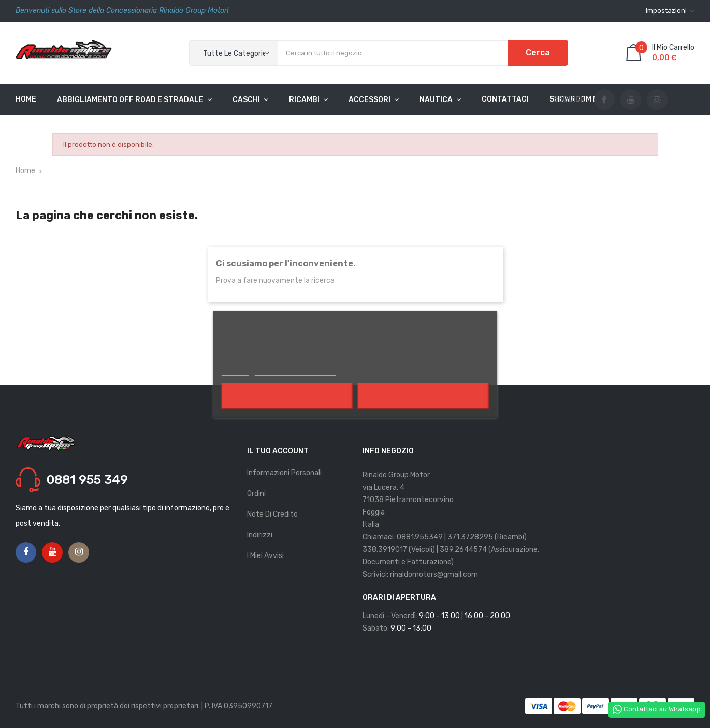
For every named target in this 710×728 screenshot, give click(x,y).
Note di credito (272, 514)
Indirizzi (260, 535)
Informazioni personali (284, 473)
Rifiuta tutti (287, 396)
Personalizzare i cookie (295, 370)
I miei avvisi (265, 556)
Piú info (235, 370)
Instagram (657, 100)
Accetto (423, 396)
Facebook (604, 100)
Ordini (256, 494)
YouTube (631, 100)
